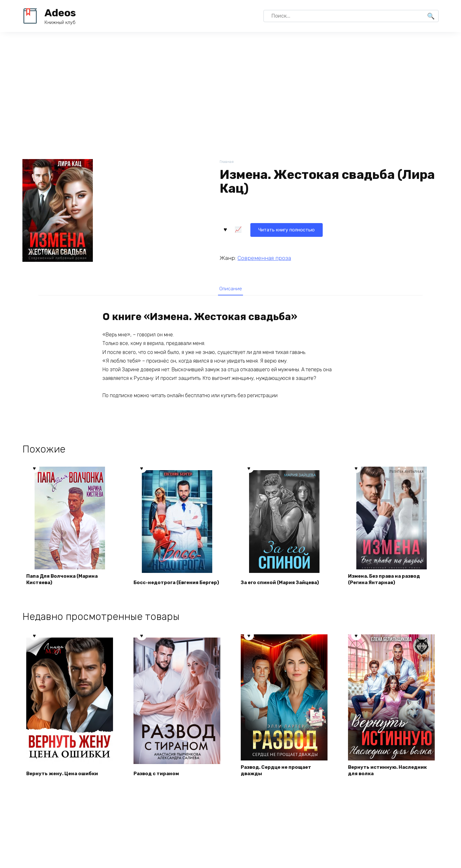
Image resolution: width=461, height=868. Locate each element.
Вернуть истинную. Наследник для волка (390, 773)
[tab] (230, 289)
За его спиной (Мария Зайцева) (284, 586)
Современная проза (264, 257)
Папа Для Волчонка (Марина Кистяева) (65, 582)
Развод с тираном (159, 777)
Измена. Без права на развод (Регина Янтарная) (388, 582)
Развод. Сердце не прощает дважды (279, 773)
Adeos (60, 13)
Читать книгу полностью (259, 229)
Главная (227, 162)
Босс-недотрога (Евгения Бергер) (169, 582)
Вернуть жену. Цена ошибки (65, 777)
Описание (230, 289)
